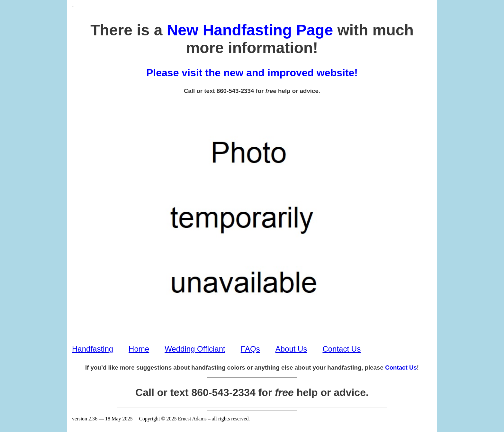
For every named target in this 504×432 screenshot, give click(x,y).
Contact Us (342, 349)
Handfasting (93, 349)
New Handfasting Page (250, 30)
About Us (291, 349)
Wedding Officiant (195, 349)
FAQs (250, 349)
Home (139, 349)
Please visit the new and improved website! (252, 73)
